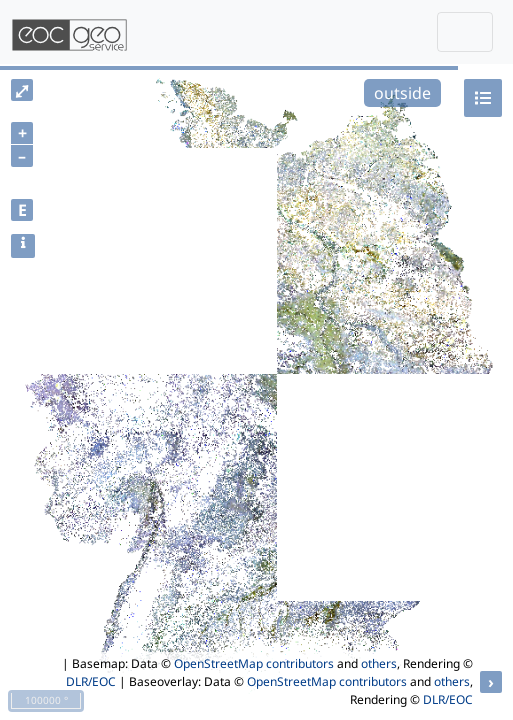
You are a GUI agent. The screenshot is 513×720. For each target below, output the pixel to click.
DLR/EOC (91, 681)
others (379, 663)
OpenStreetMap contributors (254, 663)
